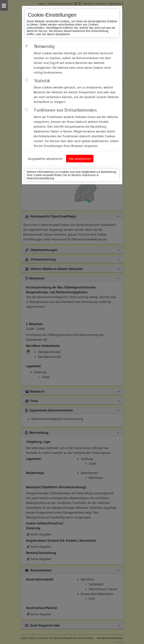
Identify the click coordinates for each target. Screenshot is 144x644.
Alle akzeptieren (80, 159)
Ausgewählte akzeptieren (45, 159)
